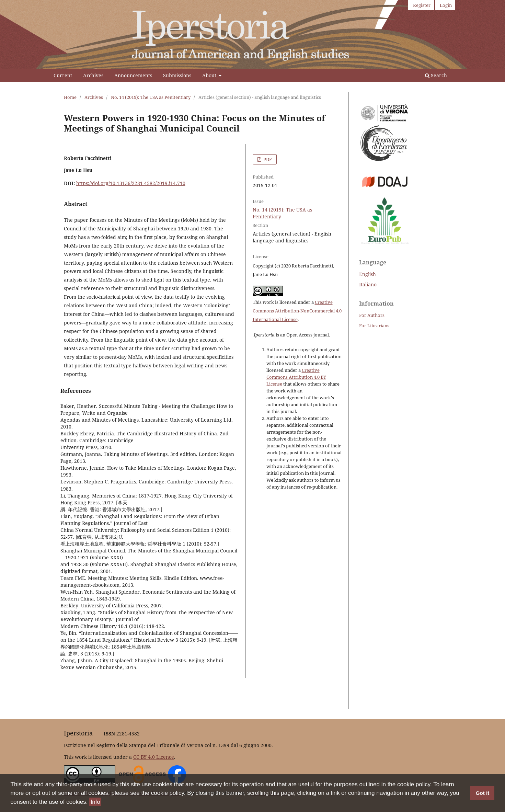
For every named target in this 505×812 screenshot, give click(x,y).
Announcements (133, 75)
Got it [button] (482, 793)
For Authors (372, 315)
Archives (93, 75)
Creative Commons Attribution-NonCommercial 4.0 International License (297, 311)
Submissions (177, 75)
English (368, 274)
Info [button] (95, 802)
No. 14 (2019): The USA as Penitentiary (151, 97)
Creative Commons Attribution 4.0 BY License (296, 377)
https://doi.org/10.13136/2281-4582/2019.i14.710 (131, 183)
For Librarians (374, 325)
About (210, 75)
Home (70, 97)
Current (63, 75)
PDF (267, 159)
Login (446, 5)
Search (436, 75)
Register (422, 5)
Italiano (368, 284)
